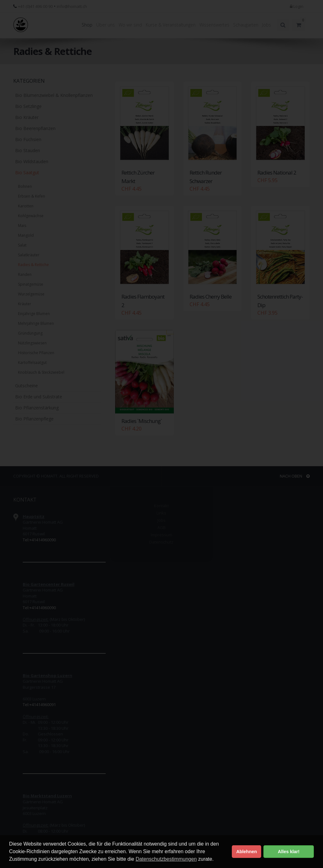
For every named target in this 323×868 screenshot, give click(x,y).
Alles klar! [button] (289, 852)
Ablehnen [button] (247, 852)
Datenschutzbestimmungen (166, 859)
